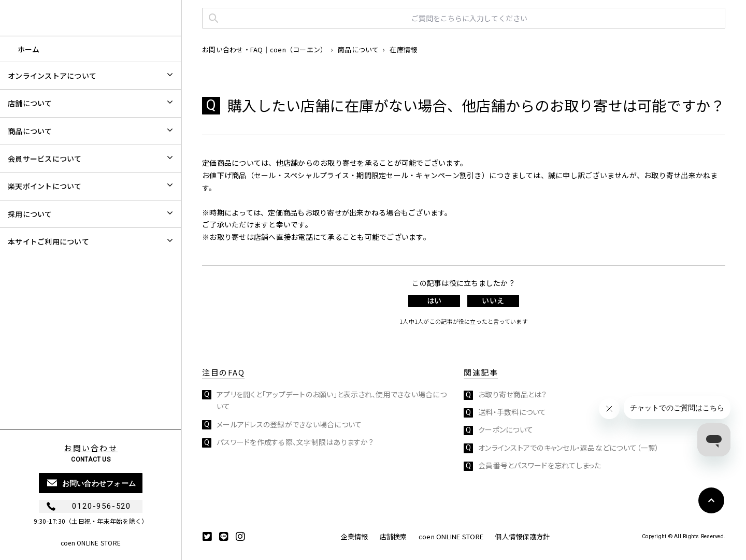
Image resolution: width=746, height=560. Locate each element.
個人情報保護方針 (522, 536)
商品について (358, 49)
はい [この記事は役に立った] (434, 300)
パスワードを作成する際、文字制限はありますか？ (295, 442)
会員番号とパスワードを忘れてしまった (540, 465)
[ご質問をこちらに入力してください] (464, 18)
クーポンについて (506, 429)
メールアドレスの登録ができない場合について (289, 424)
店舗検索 (393, 536)
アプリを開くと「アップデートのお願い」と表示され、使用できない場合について (332, 400)
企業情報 (354, 536)
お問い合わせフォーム (99, 483)
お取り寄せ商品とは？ (513, 394)
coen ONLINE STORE (91, 543)
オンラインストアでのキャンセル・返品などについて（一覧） (569, 448)
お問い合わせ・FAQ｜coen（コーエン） (264, 49)
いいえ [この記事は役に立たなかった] (493, 300)
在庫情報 (403, 49)
